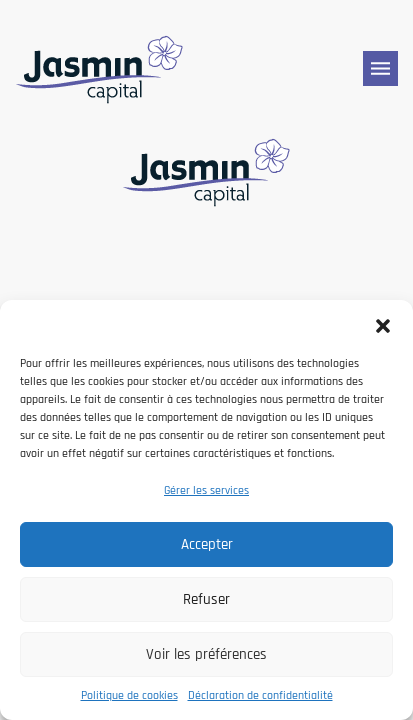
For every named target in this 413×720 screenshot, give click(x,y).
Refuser (206, 599)
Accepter (207, 544)
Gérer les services (206, 490)
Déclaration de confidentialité (260, 695)
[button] (383, 325)
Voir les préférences (206, 654)
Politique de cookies (129, 695)
